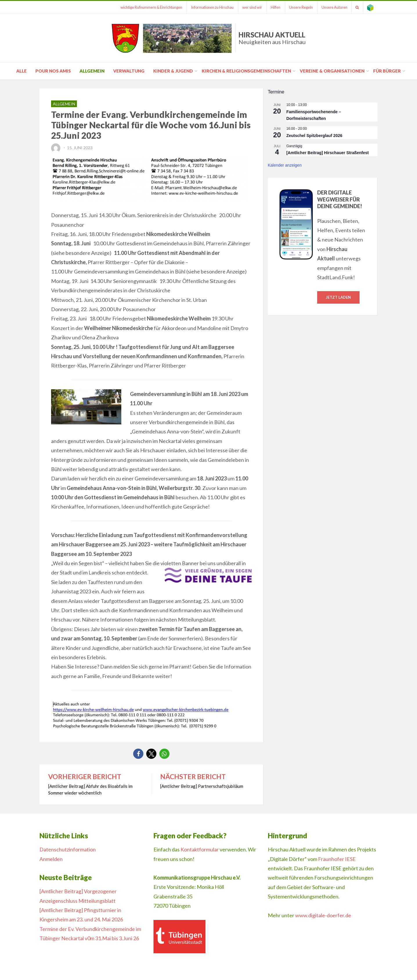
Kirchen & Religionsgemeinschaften (246, 71)
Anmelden (51, 859)
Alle (21, 71)
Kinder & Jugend (173, 71)
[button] (138, 754)
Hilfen (272, 7)
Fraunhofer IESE (337, 859)
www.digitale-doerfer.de (323, 915)
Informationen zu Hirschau (207, 7)
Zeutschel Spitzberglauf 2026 (314, 136)
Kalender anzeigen (285, 165)
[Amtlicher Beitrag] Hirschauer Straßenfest (328, 153)
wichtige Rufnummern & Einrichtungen (145, 7)
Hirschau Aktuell (272, 38)
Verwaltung (129, 71)
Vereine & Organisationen (332, 71)
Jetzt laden (338, 297)
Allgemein (92, 71)
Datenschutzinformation (68, 849)
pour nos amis (53, 71)
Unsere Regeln (298, 7)
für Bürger (387, 71)
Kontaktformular (200, 849)
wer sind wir (248, 7)
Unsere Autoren (332, 7)
